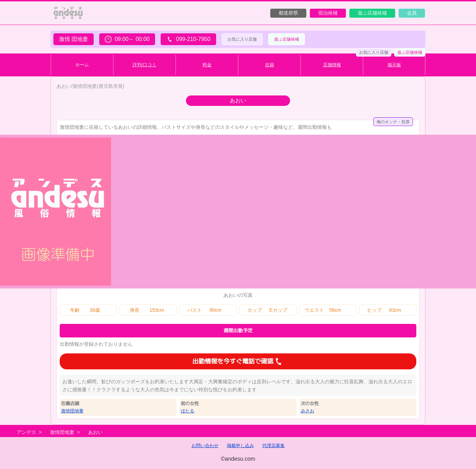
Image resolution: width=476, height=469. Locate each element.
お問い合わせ (205, 446)
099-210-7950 (188, 39)
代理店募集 (274, 446)
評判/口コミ (144, 65)
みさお (308, 411)
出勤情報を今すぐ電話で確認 (238, 361)
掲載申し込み (240, 446)
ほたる (188, 411)
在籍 (270, 65)
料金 (207, 65)
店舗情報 (332, 65)
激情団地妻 (72, 411)
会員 (412, 13)
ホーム (82, 65)
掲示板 (394, 65)
